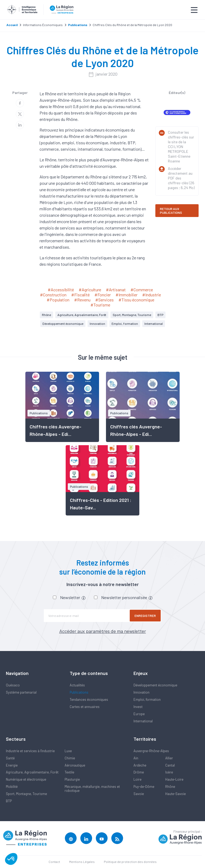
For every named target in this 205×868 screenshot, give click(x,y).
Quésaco (13, 685)
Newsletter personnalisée (127, 597)
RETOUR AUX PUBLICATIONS (171, 211)
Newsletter (73, 597)
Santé (10, 758)
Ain (136, 758)
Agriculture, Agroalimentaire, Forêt (82, 315)
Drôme (139, 772)
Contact (54, 862)
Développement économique (63, 324)
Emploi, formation (125, 324)
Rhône (46, 315)
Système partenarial (21, 692)
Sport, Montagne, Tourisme (132, 315)
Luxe (68, 751)
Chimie (70, 758)
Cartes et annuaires (85, 707)
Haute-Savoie (176, 794)
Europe (139, 714)
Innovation (97, 324)
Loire (137, 779)
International (154, 324)
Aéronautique (75, 765)
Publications (79, 692)
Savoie (139, 794)
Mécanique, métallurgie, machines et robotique (92, 789)
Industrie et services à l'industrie (30, 751)
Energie (12, 765)
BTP (160, 315)
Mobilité (12, 787)
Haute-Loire (174, 779)
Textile (69, 772)
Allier (169, 758)
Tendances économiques (89, 699)
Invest (138, 707)
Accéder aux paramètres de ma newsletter (103, 631)
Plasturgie (72, 779)
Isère (169, 772)
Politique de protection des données (130, 862)
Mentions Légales (82, 862)
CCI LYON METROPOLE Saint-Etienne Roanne (179, 154)
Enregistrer (145, 616)
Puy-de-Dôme (144, 787)
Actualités (77, 685)
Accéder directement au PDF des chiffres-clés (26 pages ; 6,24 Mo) (181, 178)
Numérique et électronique (26, 779)
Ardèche (140, 765)
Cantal (170, 765)
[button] (11, 859)
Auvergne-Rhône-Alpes (151, 751)
